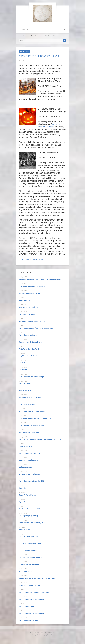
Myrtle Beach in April (27, 571)
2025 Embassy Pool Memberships (31, 377)
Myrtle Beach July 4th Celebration (31, 613)
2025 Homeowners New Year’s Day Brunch (35, 418)
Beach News (34, 36)
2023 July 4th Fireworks (28, 551)
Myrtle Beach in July (26, 606)
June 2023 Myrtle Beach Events (31, 557)
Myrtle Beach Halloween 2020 (39, 56)
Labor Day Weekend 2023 (28, 537)
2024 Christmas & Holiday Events (31, 425)
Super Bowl (23, 488)
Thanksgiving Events (27, 314)
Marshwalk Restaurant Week (29, 293)
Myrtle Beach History (27, 502)
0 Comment (25, 61)
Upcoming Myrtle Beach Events (31, 342)
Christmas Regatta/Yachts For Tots (32, 321)
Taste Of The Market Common (30, 564)
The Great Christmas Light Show (31, 509)
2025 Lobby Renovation (28, 405)
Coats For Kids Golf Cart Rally (30, 585)
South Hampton (39, 633)
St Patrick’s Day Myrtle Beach (30, 474)
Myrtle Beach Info (50, 633)
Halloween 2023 (25, 530)
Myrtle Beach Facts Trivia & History (32, 411)
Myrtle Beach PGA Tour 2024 (29, 453)
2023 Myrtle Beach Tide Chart (30, 544)
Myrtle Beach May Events (28, 620)
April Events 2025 (25, 384)
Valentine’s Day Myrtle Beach (30, 398)
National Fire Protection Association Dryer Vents (37, 578)
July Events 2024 (25, 446)
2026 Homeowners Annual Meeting (32, 286)
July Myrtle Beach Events (28, 356)
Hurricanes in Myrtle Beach (29, 432)
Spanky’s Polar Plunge (27, 495)
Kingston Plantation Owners (29, 460)
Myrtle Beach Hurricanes (28, 335)
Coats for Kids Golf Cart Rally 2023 (32, 523)
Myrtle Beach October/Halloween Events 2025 (36, 328)
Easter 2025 (23, 370)
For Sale (22, 363)
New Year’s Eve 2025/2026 (29, 307)
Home (28, 36)
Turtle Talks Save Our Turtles (30, 349)
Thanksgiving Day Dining (28, 516)
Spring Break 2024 (26, 467)
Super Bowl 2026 (25, 300)
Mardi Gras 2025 (25, 391)
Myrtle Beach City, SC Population (31, 599)
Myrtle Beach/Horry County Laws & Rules (34, 592)
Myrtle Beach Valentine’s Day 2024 (32, 481)
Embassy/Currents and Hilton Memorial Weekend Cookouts (41, 279)
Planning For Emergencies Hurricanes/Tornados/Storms (40, 439)
